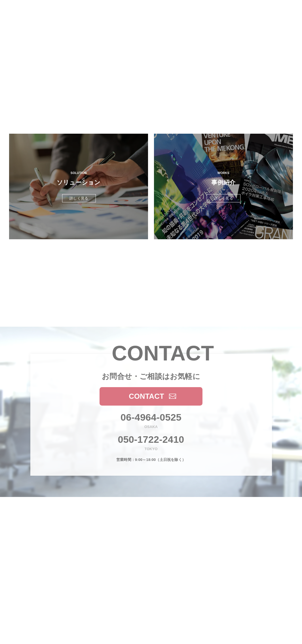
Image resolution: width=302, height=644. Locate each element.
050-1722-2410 (151, 439)
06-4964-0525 (151, 417)
